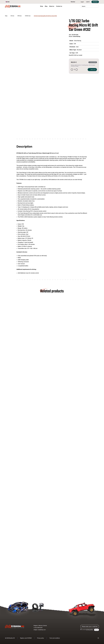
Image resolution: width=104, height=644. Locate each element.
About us (52, 6)
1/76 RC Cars (28, 16)
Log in (81, 2)
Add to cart (91, 70)
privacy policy (88, 629)
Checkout (95, 2)
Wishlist (72, 2)
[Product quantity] (75, 70)
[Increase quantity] (78, 70)
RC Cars (12, 16)
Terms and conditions (55, 638)
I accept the (85, 629)
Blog (46, 6)
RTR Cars (20, 16)
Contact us (59, 6)
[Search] (81, 6)
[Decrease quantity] (72, 70)
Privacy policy (41, 638)
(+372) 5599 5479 (38, 627)
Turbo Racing (76, 36)
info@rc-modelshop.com (40, 629)
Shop (42, 6)
